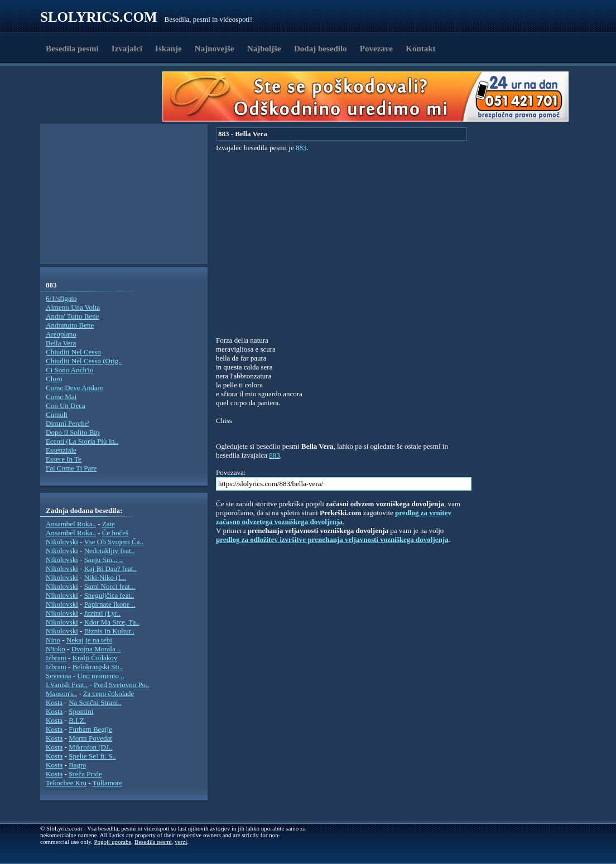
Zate (109, 524)
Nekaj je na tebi (89, 640)
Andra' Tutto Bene (73, 316)
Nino (53, 640)
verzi (181, 842)
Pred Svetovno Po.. (122, 685)
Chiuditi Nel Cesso (73, 352)
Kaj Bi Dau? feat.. (110, 568)
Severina (58, 676)
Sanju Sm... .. (104, 560)
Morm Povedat (90, 738)
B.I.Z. (77, 720)
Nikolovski (62, 542)
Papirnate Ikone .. (110, 604)
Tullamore (108, 783)
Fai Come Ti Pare (71, 468)
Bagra (77, 765)
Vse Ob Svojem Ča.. (114, 542)
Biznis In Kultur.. (109, 631)
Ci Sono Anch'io (69, 370)
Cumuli (57, 414)
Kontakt (420, 49)
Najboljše (264, 49)
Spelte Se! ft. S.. (92, 756)
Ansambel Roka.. (71, 524)
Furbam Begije (90, 729)
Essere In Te (64, 459)
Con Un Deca (66, 405)
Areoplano (61, 334)
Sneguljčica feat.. (109, 595)
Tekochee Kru (66, 783)
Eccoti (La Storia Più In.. (82, 441)
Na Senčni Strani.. (95, 702)
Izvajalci (127, 49)
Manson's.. (61, 693)
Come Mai (61, 397)
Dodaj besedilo (321, 49)
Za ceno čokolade (109, 693)
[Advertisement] (105, 97)
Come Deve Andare (74, 388)
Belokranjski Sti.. (98, 667)
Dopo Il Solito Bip (73, 432)
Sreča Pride (85, 774)
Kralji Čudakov (95, 658)
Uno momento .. (101, 676)
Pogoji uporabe (112, 842)
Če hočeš (115, 533)
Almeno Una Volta (73, 307)
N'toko (56, 649)
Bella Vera (61, 343)
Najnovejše (215, 49)
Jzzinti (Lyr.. (102, 613)
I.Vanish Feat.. (67, 685)
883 (301, 148)
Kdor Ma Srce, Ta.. (112, 622)
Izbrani (56, 658)
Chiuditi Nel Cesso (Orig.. (84, 361)
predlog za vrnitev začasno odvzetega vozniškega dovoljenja (334, 517)
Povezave (376, 49)
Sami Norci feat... (110, 586)
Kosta (54, 702)
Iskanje (169, 49)
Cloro (54, 379)
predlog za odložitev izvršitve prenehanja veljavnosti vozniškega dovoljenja (332, 539)
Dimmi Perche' (68, 423)
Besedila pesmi (72, 49)
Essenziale (61, 450)
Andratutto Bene (70, 325)
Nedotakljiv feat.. (110, 551)
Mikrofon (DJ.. (90, 747)
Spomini (81, 711)
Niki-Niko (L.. (105, 577)
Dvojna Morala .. (96, 649)
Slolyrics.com (99, 17)
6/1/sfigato (61, 298)
